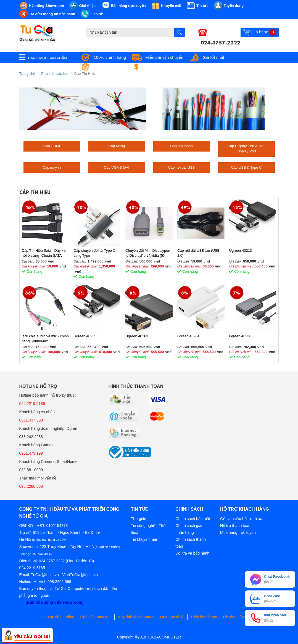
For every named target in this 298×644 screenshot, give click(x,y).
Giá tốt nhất (213, 57)
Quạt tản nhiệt (172, 617)
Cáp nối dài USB (182, 167)
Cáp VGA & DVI (117, 167)
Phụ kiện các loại (55, 74)
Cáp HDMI (52, 146)
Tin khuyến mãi (144, 539)
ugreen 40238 (240, 336)
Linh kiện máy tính (96, 617)
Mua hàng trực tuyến (238, 532)
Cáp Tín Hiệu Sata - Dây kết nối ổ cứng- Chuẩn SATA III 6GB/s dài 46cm (44, 253)
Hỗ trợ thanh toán (235, 526)
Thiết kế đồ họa (204, 617)
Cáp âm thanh (181, 146)
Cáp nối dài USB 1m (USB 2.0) (198, 253)
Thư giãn (139, 519)
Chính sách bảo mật (193, 519)
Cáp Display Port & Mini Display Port (246, 149)
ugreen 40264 (188, 336)
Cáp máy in (52, 167)
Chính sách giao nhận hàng (189, 529)
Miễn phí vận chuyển (164, 57)
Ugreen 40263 (137, 336)
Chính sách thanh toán (191, 543)
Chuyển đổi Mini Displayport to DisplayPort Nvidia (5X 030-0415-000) (148, 253)
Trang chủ (27, 74)
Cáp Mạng (117, 146)
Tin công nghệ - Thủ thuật (148, 529)
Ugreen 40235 (85, 336)
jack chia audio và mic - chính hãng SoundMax (45, 339)
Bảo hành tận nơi (110, 67)
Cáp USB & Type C (246, 167)
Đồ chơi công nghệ (239, 617)
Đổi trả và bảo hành (192, 553)
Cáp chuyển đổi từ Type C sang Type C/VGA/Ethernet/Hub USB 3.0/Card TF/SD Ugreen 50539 (94, 253)
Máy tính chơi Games (136, 617)
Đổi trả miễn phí (159, 67)
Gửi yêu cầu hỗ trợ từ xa (241, 519)
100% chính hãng (110, 57)
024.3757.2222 (220, 42)
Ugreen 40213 (241, 251)
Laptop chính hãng (58, 617)
